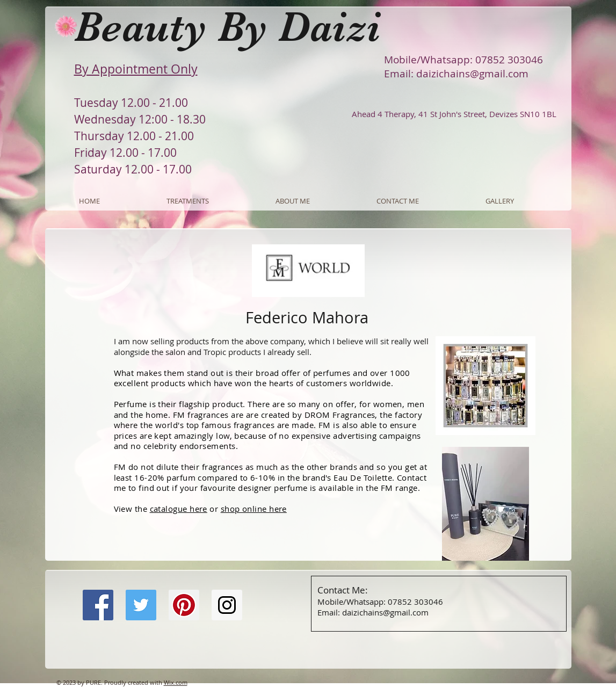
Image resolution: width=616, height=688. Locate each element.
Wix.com (176, 682)
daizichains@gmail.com (472, 74)
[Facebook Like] (150, 653)
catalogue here (179, 509)
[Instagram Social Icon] (227, 605)
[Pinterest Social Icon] (184, 605)
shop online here (254, 509)
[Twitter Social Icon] (141, 605)
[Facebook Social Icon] (98, 605)
